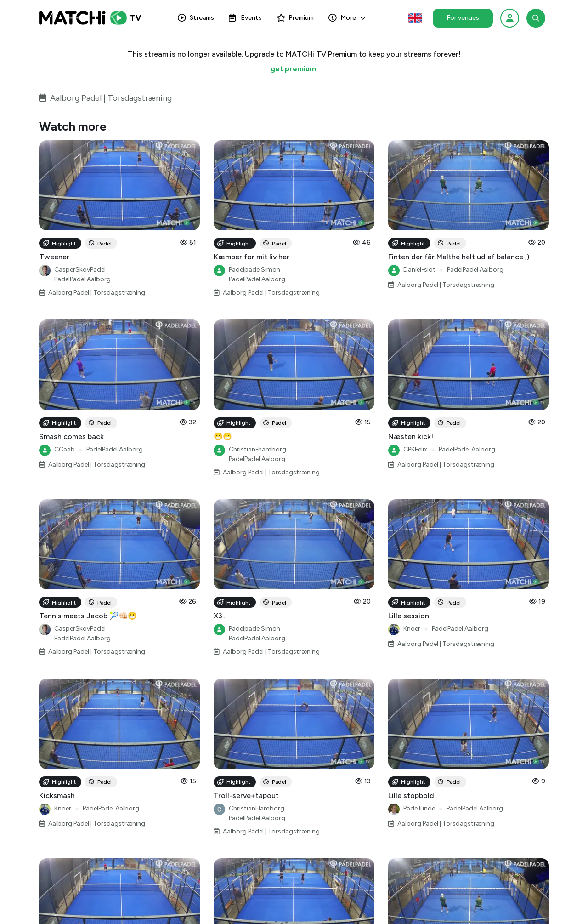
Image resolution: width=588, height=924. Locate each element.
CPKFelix (415, 449)
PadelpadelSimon (254, 270)
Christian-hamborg (257, 449)
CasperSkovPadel (80, 270)
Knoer (412, 629)
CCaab (65, 449)
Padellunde (419, 808)
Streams (196, 18)
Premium (295, 18)
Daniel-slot (419, 270)
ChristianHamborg (257, 808)
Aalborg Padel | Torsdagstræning (111, 98)
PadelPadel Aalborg (82, 279)
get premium (293, 69)
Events (245, 18)
